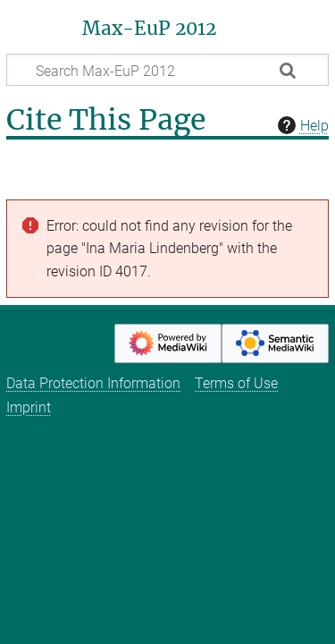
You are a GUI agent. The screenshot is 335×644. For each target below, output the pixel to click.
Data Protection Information (93, 383)
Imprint (29, 407)
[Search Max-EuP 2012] (167, 70)
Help (301, 125)
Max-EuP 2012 (149, 29)
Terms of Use (236, 383)
